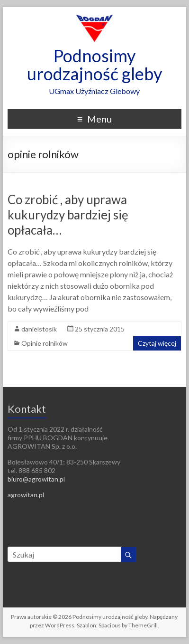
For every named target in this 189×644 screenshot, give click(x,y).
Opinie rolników (45, 343)
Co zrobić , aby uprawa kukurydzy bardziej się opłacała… (68, 215)
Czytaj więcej (157, 343)
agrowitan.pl (26, 495)
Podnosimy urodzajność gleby (94, 65)
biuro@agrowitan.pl (36, 479)
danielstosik (39, 329)
